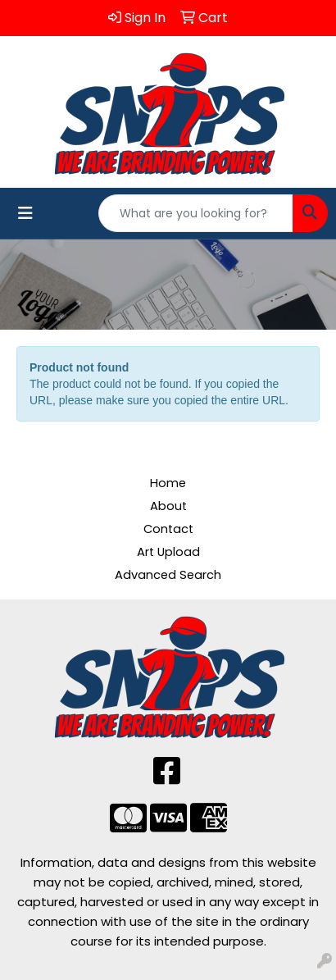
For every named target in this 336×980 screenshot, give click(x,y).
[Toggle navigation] (25, 213)
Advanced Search (168, 575)
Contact (168, 529)
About (168, 506)
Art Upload (168, 552)
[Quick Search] (196, 213)
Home (168, 483)
